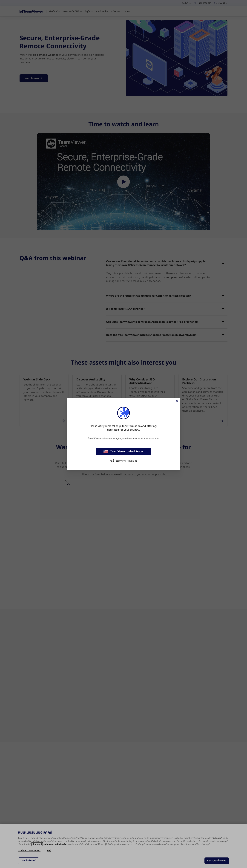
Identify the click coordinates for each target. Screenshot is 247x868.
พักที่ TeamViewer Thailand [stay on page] (123, 461)
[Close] (177, 401)
